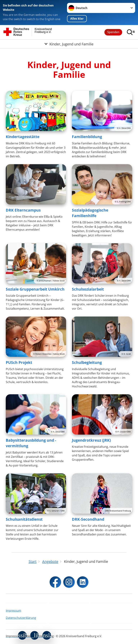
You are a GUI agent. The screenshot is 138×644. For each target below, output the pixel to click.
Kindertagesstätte (23, 137)
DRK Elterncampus (23, 210)
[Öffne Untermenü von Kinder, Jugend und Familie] (69, 44)
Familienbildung (87, 137)
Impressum (13, 611)
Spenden (113, 32)
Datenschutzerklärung (21, 618)
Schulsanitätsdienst (24, 519)
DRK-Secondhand (88, 519)
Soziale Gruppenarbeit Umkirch (35, 289)
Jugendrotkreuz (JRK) (91, 440)
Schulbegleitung (87, 362)
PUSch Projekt (19, 362)
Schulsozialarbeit (88, 289)
